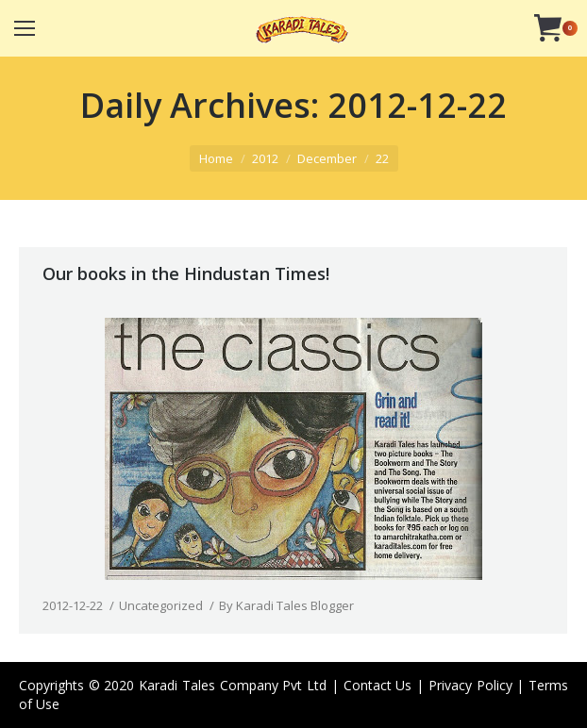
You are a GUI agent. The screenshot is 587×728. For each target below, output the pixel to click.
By (286, 605)
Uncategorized (161, 605)
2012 (265, 158)
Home (216, 158)
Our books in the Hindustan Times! (186, 273)
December (327, 158)
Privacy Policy (470, 685)
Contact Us (378, 685)
